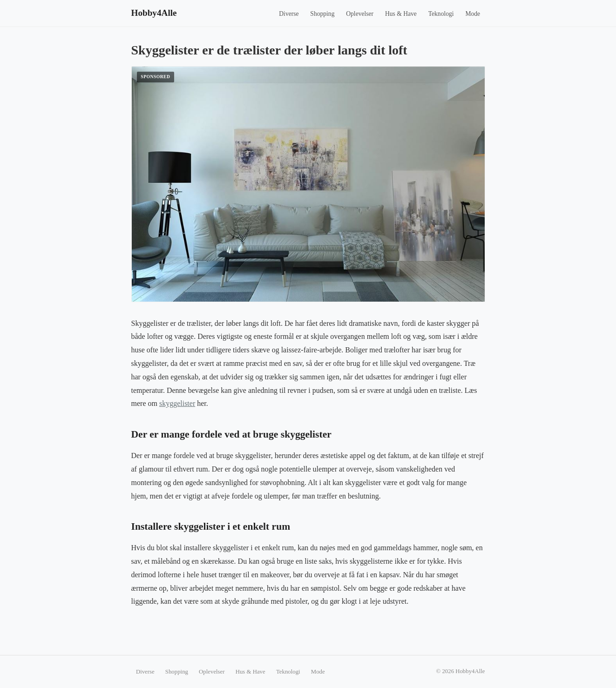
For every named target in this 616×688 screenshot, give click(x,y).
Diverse (289, 14)
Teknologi (441, 14)
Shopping (322, 14)
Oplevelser (360, 14)
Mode (473, 14)
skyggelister (177, 403)
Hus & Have (401, 14)
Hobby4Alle (154, 13)
